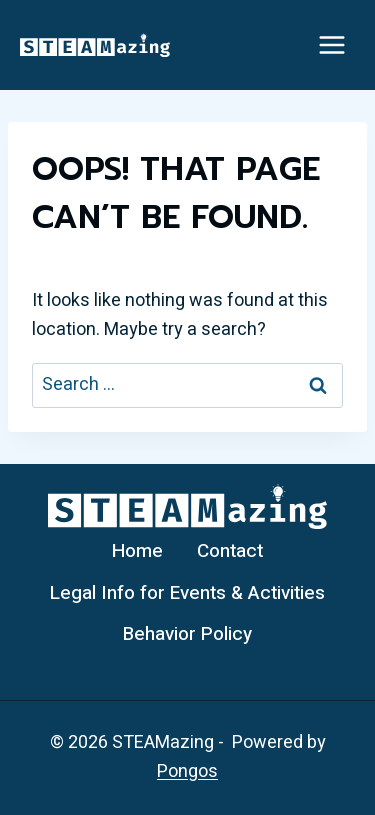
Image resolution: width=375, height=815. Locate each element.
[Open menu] (331, 44)
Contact (230, 551)
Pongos (187, 771)
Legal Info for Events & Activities (187, 593)
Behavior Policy (187, 634)
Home (137, 551)
